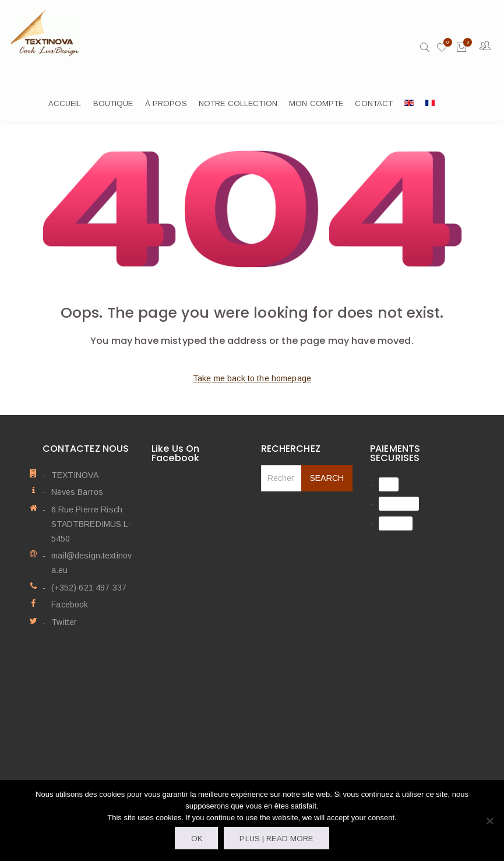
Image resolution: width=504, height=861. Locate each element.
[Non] (489, 821)
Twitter (64, 623)
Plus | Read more (276, 839)
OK (197, 839)
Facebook (70, 606)
